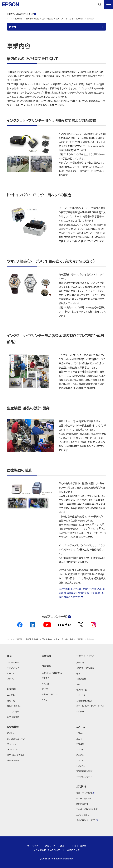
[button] (22, 656)
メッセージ (81, 663)
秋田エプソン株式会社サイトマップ (20, 14)
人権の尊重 (81, 679)
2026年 (80, 733)
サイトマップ (33, 846)
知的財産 (45, 684)
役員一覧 (11, 701)
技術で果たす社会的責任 (52, 673)
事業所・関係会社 (32, 19)
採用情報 (81, 787)
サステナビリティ (85, 656)
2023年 (80, 750)
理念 (9, 656)
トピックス (80, 766)
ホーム (9, 19)
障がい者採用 (82, 804)
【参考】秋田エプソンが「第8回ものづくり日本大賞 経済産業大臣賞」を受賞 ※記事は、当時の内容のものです (82, 593)
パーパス (11, 674)
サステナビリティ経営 (85, 668)
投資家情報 (13, 727)
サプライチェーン (83, 690)
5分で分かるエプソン (16, 739)
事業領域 (46, 656)
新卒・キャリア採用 (84, 793)
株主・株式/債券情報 (16, 755)
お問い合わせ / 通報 (55, 846)
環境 (78, 674)
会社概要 (11, 695)
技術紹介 (45, 678)
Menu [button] (12, 27)
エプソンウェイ (13, 668)
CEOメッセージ (14, 663)
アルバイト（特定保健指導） (87, 809)
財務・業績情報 (13, 761)
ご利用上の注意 (79, 846)
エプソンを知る (83, 815)
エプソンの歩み (13, 712)
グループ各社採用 (84, 799)
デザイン (45, 689)
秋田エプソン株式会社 (65, 19)
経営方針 (11, 733)
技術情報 (46, 666)
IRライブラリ (12, 750)
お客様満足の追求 (84, 701)
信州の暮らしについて (86, 820)
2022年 (80, 755)
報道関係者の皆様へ (85, 771)
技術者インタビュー (50, 694)
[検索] (100, 4)
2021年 (80, 761)
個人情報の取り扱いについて (47, 850)
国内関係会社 (47, 19)
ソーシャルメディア (84, 777)
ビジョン (10, 679)
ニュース (81, 727)
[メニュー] (109, 4)
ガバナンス (81, 695)
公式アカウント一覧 (54, 617)
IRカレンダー (12, 744)
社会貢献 (80, 712)
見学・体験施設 (13, 717)
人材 (78, 684)
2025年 (80, 739)
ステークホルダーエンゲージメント (90, 706)
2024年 (80, 744)
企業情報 (19, 19)
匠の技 (45, 700)
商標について (73, 850)
